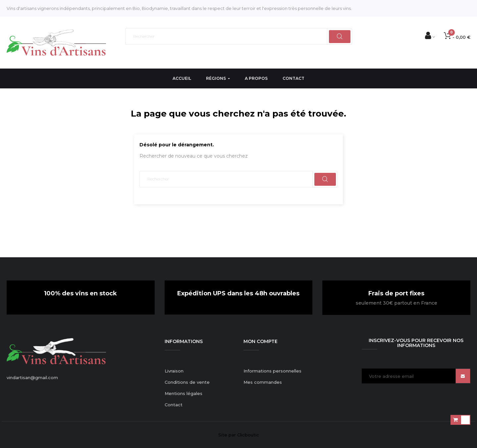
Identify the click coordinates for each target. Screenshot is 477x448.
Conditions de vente (187, 382)
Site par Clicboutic (239, 435)
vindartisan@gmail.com (32, 377)
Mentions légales (184, 393)
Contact (174, 405)
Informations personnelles (272, 371)
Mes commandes (263, 382)
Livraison (174, 371)
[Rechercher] (239, 36)
